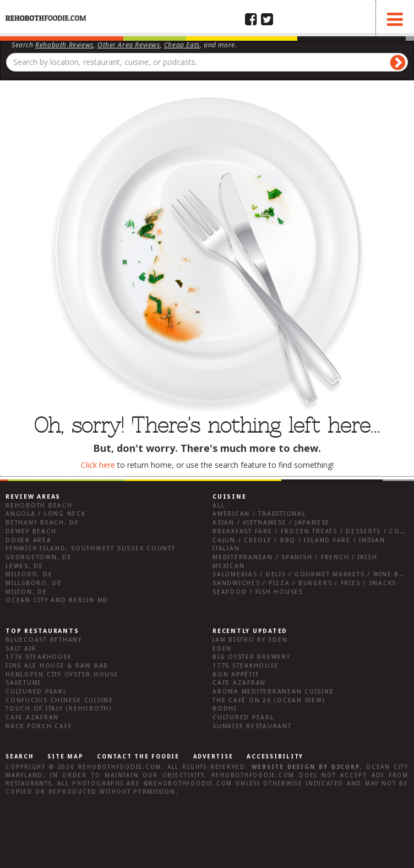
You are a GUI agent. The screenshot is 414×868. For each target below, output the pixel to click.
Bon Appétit (236, 675)
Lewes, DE (24, 566)
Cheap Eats (182, 45)
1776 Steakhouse (39, 657)
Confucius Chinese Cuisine (59, 700)
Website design (284, 767)
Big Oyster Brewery (252, 657)
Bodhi (225, 709)
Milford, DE (29, 574)
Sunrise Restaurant (252, 726)
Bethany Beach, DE (42, 523)
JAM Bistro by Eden (250, 640)
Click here (98, 465)
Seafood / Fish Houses (258, 592)
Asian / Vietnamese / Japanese (271, 523)
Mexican (228, 566)
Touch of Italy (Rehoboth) (59, 709)
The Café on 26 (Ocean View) (269, 700)
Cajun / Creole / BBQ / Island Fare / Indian (299, 540)
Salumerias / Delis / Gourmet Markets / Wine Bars (313, 574)
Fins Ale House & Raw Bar (57, 666)
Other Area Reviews (129, 45)
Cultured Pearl (36, 692)
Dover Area (29, 540)
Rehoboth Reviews (64, 45)
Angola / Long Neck (46, 514)
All (219, 506)
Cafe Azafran (32, 717)
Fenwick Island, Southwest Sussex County (91, 548)
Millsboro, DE (34, 583)
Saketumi (23, 683)
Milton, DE (26, 592)
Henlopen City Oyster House (62, 675)
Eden (222, 649)
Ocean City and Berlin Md (57, 600)
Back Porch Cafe (39, 726)
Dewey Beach (31, 531)
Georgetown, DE (39, 557)
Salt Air (21, 649)
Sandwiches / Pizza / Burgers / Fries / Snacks (304, 583)
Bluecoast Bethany (44, 640)
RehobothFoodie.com (120, 767)
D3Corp (346, 767)
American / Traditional (259, 514)
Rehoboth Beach (39, 506)
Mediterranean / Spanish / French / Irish (295, 557)
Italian (226, 548)
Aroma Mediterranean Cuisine (273, 692)
